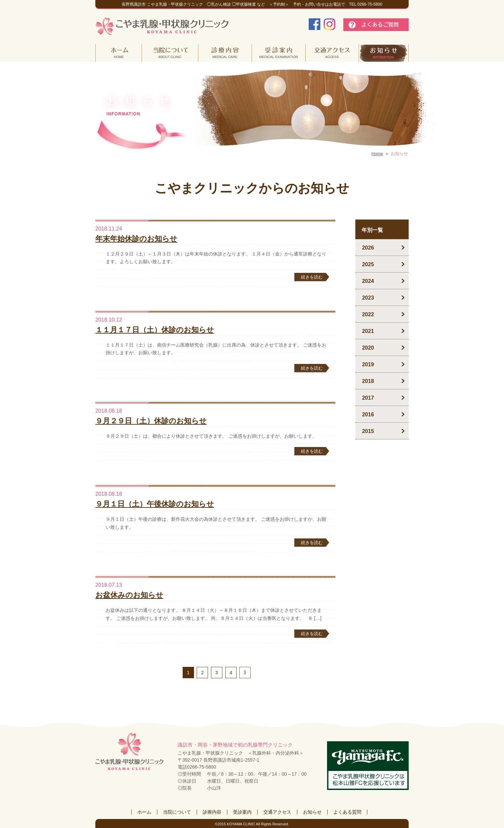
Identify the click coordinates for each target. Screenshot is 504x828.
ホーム (144, 812)
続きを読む (312, 277)
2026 (368, 248)
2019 (368, 364)
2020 (368, 348)
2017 (368, 398)
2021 (368, 331)
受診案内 (242, 812)
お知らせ (312, 812)
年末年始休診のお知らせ (136, 239)
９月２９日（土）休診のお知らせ (151, 421)
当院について (177, 812)
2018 (368, 381)
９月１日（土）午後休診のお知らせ (155, 504)
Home (377, 154)
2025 (368, 264)
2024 (368, 281)
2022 (368, 314)
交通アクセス (277, 812)
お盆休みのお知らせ (129, 595)
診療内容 (212, 812)
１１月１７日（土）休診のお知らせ (155, 330)
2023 (368, 298)
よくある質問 (347, 812)
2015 (368, 431)
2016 (368, 415)
